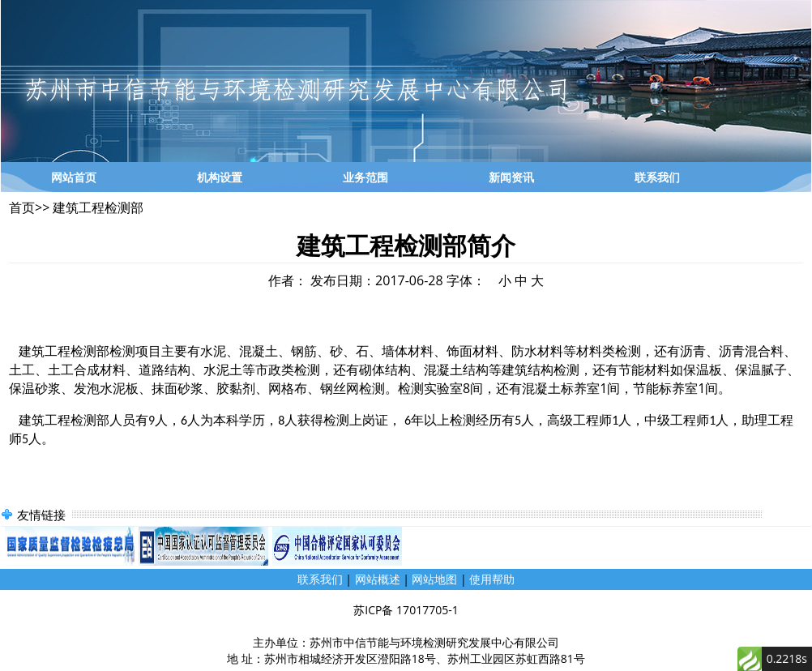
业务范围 (365, 177)
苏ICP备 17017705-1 (406, 610)
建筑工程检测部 (96, 207)
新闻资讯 (511, 177)
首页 (22, 207)
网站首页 (74, 177)
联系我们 (657, 177)
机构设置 (220, 177)
